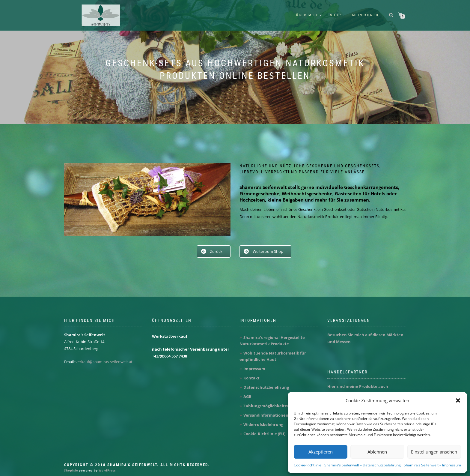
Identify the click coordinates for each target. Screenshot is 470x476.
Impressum (254, 369)
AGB (247, 397)
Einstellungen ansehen (434, 452)
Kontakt (251, 378)
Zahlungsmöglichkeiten (267, 406)
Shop (336, 15)
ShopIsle (71, 470)
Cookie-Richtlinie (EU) (264, 434)
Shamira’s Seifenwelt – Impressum (432, 465)
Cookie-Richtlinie (308, 465)
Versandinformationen (266, 415)
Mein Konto (366, 15)
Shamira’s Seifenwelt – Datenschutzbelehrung (363, 465)
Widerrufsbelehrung (263, 424)
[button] (458, 400)
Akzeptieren (321, 452)
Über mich (308, 15)
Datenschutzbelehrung (266, 387)
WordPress (107, 470)
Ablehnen (377, 452)
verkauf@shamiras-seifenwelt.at (104, 362)
